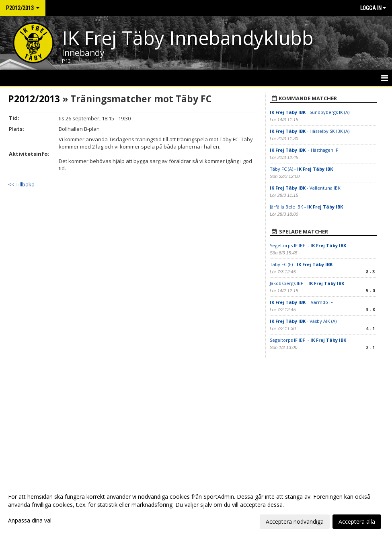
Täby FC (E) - (301, 264)
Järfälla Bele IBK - (307, 207)
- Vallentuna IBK (305, 188)
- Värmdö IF (301, 302)
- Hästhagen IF (305, 150)
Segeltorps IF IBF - (309, 245)
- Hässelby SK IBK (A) (310, 131)
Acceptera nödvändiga (295, 522)
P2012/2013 (34, 99)
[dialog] (196, 509)
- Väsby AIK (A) (303, 321)
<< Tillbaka (21, 184)
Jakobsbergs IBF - (307, 283)
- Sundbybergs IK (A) (310, 112)
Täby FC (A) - (301, 169)
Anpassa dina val (30, 520)
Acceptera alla (357, 522)
